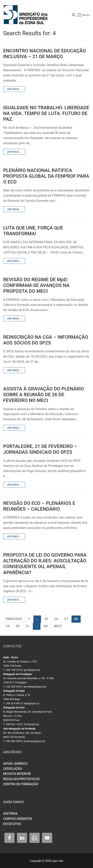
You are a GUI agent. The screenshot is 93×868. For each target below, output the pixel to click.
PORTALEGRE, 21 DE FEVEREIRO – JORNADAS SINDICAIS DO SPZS (40, 449)
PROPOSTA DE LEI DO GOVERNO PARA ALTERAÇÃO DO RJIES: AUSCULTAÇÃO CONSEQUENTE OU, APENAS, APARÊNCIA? (45, 564)
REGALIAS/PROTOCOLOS (21, 779)
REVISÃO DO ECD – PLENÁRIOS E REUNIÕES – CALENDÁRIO (39, 506)
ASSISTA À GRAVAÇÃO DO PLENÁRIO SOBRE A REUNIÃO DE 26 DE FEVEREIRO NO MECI (44, 395)
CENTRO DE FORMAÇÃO (21, 784)
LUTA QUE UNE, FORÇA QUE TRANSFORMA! (33, 231)
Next (58, 626)
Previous (14, 619)
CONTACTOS (12, 646)
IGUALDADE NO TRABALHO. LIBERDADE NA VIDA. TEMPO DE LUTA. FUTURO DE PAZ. (46, 113)
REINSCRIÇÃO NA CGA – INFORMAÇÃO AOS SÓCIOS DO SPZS (46, 340)
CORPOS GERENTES (18, 819)
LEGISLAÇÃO (13, 769)
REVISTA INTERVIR (17, 774)
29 (8, 626)
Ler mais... (14, 89)
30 (18, 626)
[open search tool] (74, 15)
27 (66, 619)
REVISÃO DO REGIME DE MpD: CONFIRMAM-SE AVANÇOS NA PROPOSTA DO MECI (36, 285)
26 (56, 619)
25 (46, 619)
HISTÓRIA (10, 814)
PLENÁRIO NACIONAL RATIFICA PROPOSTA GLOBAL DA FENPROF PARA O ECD (46, 176)
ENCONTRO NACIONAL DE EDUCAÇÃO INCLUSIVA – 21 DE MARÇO (45, 54)
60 (46, 626)
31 (28, 626)
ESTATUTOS (12, 824)
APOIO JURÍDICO (15, 764)
